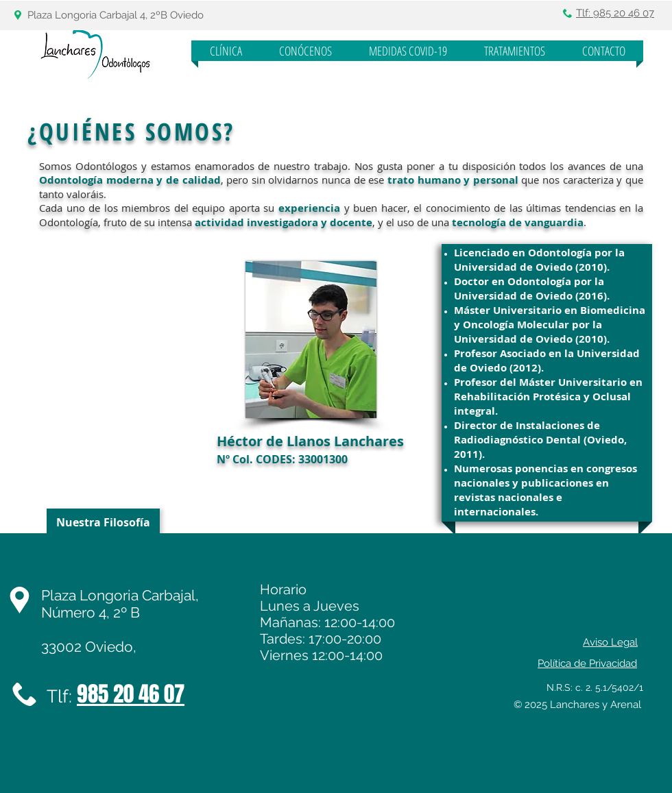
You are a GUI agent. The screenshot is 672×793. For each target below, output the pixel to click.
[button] (305, 51)
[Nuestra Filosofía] (103, 522)
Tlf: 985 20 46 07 (615, 13)
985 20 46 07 (131, 694)
